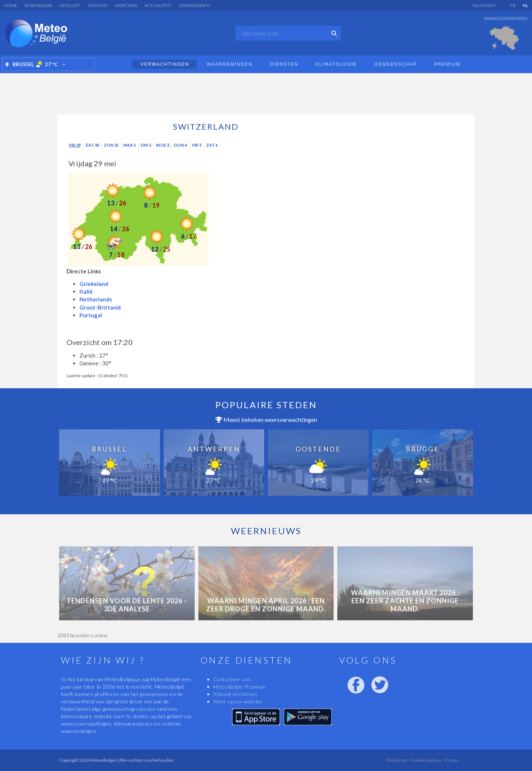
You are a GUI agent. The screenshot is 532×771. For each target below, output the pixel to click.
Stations (98, 5)
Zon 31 (111, 145)
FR (513, 5)
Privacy (451, 760)
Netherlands (96, 299)
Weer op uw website (238, 701)
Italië (86, 291)
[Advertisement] (266, 92)
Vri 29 (75, 145)
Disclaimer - (398, 760)
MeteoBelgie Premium (239, 687)
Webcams (126, 5)
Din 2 (146, 145)
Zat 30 (92, 145)
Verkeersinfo (195, 5)
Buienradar (38, 5)
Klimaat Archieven (235, 694)
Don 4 (180, 145)
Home (11, 5)
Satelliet (70, 5)
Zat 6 (212, 145)
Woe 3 (163, 145)
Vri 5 (197, 145)
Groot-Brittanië (100, 307)
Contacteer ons (232, 679)
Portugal (91, 315)
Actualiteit (158, 5)
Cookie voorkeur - (427, 760)
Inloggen (484, 5)
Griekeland (94, 284)
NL (526, 5)
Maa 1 (130, 145)
